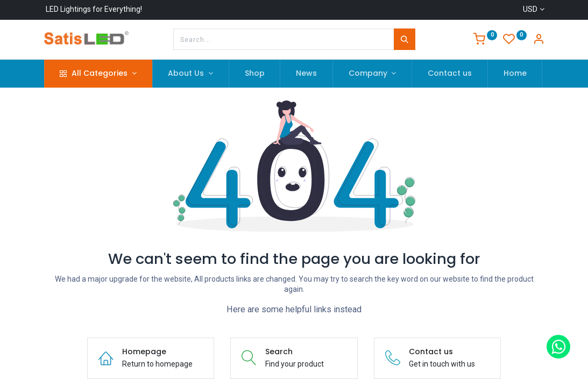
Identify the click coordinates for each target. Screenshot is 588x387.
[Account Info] (539, 40)
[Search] (405, 39)
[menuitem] (255, 74)
